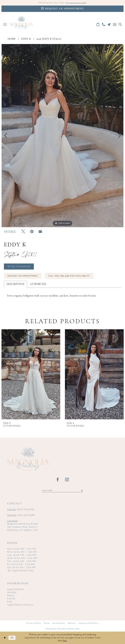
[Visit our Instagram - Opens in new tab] (67, 480)
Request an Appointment (23, 276)
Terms (47, 623)
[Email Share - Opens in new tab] (40, 232)
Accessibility (59, 623)
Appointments (16, 589)
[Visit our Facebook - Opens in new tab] (58, 480)
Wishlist (12, 592)
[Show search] (120, 24)
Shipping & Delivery (88, 623)
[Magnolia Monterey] (21, 23)
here (65, 641)
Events (11, 599)
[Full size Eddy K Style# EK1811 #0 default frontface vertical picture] (62, 136)
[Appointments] (62, 9)
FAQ (10, 602)
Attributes (38, 284)
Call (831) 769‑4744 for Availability (69, 276)
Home (12, 39)
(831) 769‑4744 (21, 509)
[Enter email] (62, 490)
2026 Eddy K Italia (49, 39)
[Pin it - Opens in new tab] (32, 232)
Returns (72, 623)
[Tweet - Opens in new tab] (23, 232)
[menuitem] (5, 24)
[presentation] (31, 374)
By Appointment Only (76, 3)
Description (15, 284)
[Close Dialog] (5, 638)
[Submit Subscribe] (82, 490)
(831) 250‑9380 (21, 515)
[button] (5, 24)
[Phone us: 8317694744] (104, 24)
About (11, 595)
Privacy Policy (34, 623)
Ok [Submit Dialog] (12, 638)
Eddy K (26, 39)
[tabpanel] (62, 136)
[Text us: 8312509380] (109, 24)
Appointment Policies (20, 605)
